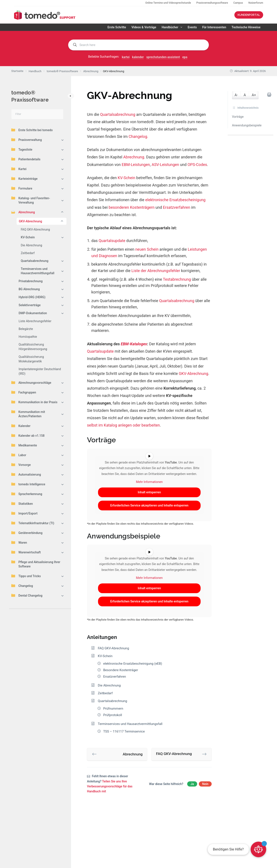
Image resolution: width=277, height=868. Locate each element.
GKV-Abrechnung (31, 221)
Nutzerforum (256, 3)
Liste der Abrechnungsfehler (156, 271)
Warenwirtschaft (26, 552)
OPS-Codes (197, 165)
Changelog (22, 586)
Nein (205, 784)
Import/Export (24, 513)
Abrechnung (23, 212)
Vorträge (238, 117)
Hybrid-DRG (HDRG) (32, 297)
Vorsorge (21, 465)
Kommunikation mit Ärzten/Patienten (28, 414)
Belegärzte (26, 329)
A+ (254, 95)
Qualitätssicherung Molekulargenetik (31, 359)
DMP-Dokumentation (33, 313)
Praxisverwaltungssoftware (212, 3)
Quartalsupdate (112, 241)
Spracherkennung (27, 494)
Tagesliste (22, 149)
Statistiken (22, 503)
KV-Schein (28, 237)
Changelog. (138, 136)
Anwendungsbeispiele (247, 125)
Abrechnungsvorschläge (31, 382)
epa (185, 57)
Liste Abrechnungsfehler (35, 321)
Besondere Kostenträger (121, 670)
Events (192, 27)
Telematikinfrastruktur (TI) (33, 523)
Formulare (22, 188)
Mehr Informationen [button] (149, 482)
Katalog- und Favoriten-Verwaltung (31, 200)
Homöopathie (28, 337)
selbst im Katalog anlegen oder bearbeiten (123, 425)
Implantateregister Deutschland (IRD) (40, 371)
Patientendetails (26, 159)
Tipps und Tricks (26, 576)
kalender (138, 57)
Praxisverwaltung (27, 140)
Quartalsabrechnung (35, 261)
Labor (19, 455)
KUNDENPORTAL (249, 15)
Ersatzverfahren (177, 207)
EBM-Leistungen (136, 165)
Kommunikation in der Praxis (34, 402)
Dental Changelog (27, 595)
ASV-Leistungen (165, 165)
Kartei (19, 169)
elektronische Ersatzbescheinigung (175, 200)
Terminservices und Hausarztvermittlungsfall (38, 271)
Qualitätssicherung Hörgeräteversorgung (33, 347)
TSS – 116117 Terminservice (124, 731)
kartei (126, 57)
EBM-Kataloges (134, 344)
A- (236, 95)
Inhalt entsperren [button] (149, 492)
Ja (192, 784)
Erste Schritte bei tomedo (32, 130)
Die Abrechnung (31, 245)
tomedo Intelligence (28, 484)
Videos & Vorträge (144, 27)
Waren (19, 542)
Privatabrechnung (31, 281)
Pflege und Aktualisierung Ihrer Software (36, 564)
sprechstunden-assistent (163, 57)
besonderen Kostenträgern (132, 207)
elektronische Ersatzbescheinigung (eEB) (133, 664)
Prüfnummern (113, 709)
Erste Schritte (117, 27)
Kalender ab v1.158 (28, 435)
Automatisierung (26, 474)
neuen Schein (147, 249)
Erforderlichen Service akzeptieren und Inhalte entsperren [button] (149, 505)
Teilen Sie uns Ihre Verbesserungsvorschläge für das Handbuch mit (110, 786)
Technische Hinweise (246, 27)
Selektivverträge (30, 305)
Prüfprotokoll (113, 715)
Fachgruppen (24, 392)
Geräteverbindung (27, 533)
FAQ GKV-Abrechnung (35, 229)
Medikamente (24, 445)
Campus (238, 3)
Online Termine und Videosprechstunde (168, 3)
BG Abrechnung (29, 289)
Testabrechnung (177, 279)
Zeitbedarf (28, 253)
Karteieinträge (24, 178)
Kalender (21, 426)
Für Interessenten (214, 27)
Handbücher (173, 27)
